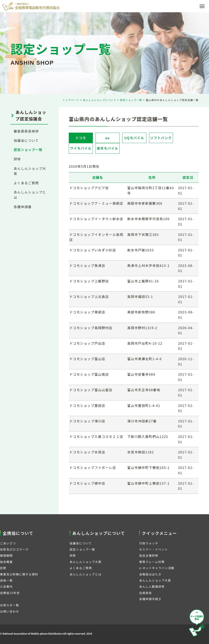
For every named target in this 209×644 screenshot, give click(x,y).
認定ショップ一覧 (131, 100)
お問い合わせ (10, 611)
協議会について (26, 140)
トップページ (71, 100)
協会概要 (6, 562)
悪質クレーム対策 (152, 562)
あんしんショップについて (99, 100)
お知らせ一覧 (9, 605)
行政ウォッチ (149, 543)
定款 (3, 568)
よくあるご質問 (26, 183)
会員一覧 (6, 580)
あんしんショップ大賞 (86, 562)
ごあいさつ (8, 543)
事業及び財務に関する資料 (19, 574)
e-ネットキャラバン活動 (157, 568)
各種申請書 (23, 207)
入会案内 (6, 586)
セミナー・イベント (153, 549)
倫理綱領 (6, 555)
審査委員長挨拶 (26, 131)
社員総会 (146, 593)
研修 (17, 159)
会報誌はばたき (150, 574)
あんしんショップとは (86, 574)
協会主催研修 (149, 555)
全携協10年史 (10, 593)
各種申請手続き (150, 599)
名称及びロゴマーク (14, 549)
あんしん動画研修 (152, 586)
